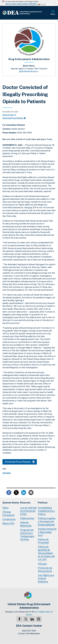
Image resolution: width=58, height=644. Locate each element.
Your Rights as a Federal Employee (46, 578)
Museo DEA (8, 523)
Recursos (25, 503)
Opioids (7, 473)
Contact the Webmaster (29, 634)
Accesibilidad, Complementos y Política (46, 511)
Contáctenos (9, 519)
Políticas (43, 503)
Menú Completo (53, 13)
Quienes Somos (11, 503)
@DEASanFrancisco (29, 71)
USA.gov (42, 564)
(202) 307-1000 (29, 631)
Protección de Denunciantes (45, 569)
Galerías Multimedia (26, 524)
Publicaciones (27, 518)
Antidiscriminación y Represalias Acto (47, 532)
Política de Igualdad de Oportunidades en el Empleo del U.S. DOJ (46, 553)
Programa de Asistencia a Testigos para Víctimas (27, 535)
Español (42, 5)
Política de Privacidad (43, 541)
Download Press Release (14, 118)
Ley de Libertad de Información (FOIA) (28, 511)
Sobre (6, 508)
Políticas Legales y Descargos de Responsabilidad (47, 521)
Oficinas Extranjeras (8, 514)
